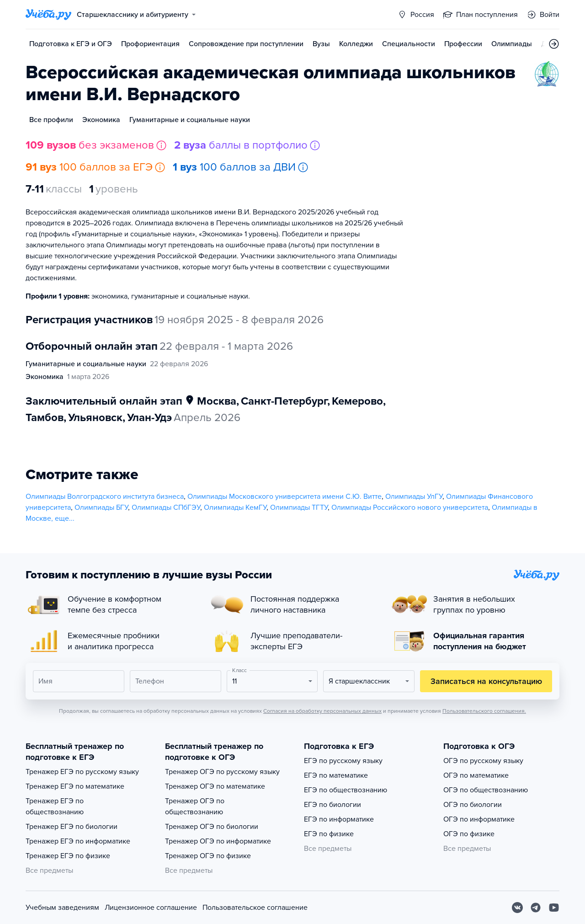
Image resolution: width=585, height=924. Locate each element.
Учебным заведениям (62, 908)
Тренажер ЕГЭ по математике (75, 786)
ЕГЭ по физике (329, 834)
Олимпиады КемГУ (235, 507)
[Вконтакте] (517, 908)
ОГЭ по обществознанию (486, 790)
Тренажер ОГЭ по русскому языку (222, 772)
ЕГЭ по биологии (332, 805)
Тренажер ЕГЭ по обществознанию (55, 806)
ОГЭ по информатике (479, 819)
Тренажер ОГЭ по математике (215, 786)
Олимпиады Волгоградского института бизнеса (105, 497)
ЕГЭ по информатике (339, 819)
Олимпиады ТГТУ (299, 507)
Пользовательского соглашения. (484, 711)
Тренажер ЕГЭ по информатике (78, 841)
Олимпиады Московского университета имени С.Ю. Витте (285, 497)
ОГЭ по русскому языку (483, 761)
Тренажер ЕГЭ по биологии (72, 827)
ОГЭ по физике (469, 834)
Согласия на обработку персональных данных (322, 711)
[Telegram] (536, 908)
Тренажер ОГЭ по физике (208, 856)
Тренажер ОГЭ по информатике (218, 841)
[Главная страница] (48, 15)
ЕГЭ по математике (336, 775)
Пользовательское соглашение (255, 908)
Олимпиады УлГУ (414, 497)
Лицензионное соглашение (151, 908)
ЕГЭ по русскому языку (343, 761)
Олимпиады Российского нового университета (410, 507)
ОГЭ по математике (476, 775)
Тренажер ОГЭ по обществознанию (195, 806)
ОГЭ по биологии (473, 805)
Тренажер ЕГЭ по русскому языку (82, 772)
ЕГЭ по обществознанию (346, 790)
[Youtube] (554, 908)
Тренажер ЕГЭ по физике (68, 856)
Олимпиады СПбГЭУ (166, 507)
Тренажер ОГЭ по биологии (212, 827)
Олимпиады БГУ (101, 507)
